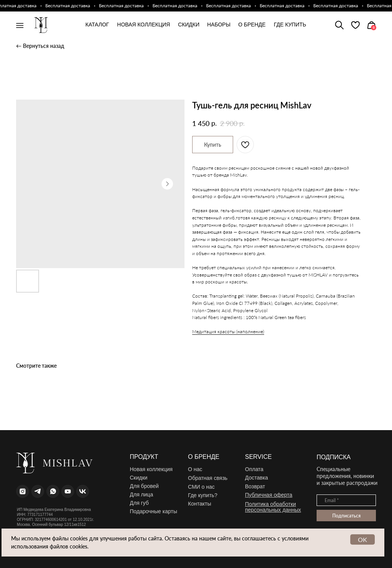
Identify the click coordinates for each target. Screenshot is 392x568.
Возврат (255, 486)
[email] (346, 500)
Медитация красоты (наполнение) (228, 331)
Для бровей (144, 486)
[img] (355, 25)
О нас (195, 469)
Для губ (139, 503)
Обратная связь (208, 478)
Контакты (199, 504)
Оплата (254, 469)
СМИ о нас (201, 487)
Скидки (139, 478)
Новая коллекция (151, 469)
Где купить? (203, 495)
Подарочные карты (154, 511)
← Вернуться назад (40, 46)
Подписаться (346, 516)
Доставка (256, 478)
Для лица (141, 494)
